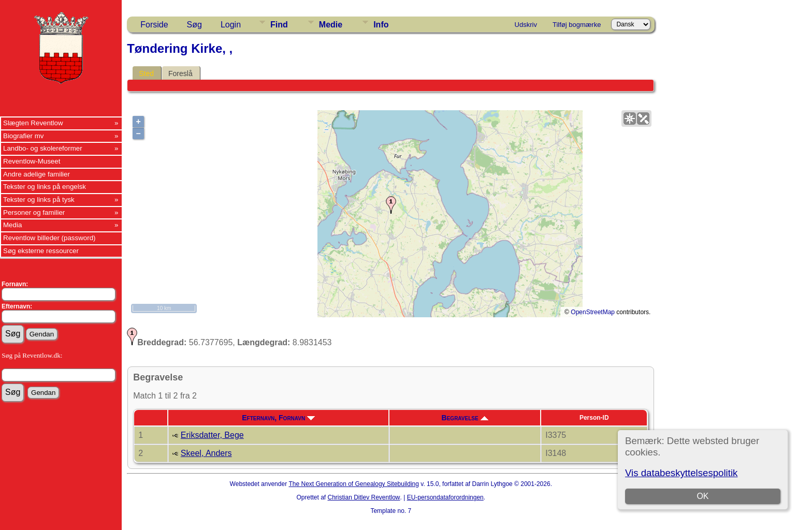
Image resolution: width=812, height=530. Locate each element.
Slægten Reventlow (33, 123)
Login (231, 25)
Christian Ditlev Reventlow (364, 497)
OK (702, 496)
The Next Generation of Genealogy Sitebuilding (354, 484)
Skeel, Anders (206, 453)
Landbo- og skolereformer (43, 148)
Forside (154, 25)
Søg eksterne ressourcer (41, 251)
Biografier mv (24, 136)
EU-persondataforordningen (445, 497)
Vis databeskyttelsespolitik (681, 473)
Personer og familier (34, 212)
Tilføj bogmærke (577, 25)
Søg (194, 25)
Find (279, 25)
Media (12, 225)
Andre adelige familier (37, 174)
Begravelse (465, 418)
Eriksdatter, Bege (212, 435)
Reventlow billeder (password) (49, 238)
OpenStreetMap (593, 312)
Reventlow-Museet (32, 161)
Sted (146, 73)
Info (381, 25)
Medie (331, 25)
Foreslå (180, 73)
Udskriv (526, 25)
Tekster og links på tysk (39, 200)
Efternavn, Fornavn (278, 418)
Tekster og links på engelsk (45, 187)
